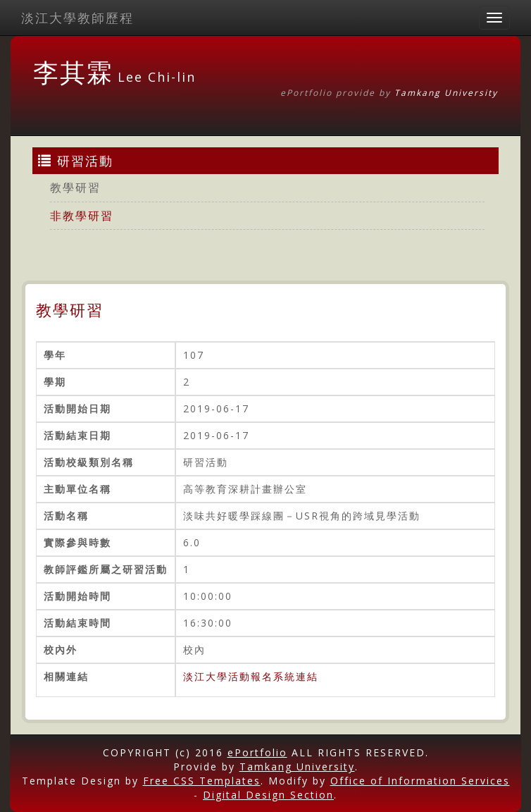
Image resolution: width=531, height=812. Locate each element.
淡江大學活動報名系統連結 (251, 676)
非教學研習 (82, 216)
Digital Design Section (268, 795)
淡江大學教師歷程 (77, 18)
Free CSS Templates (202, 781)
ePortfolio (257, 752)
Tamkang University (446, 93)
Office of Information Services (420, 781)
